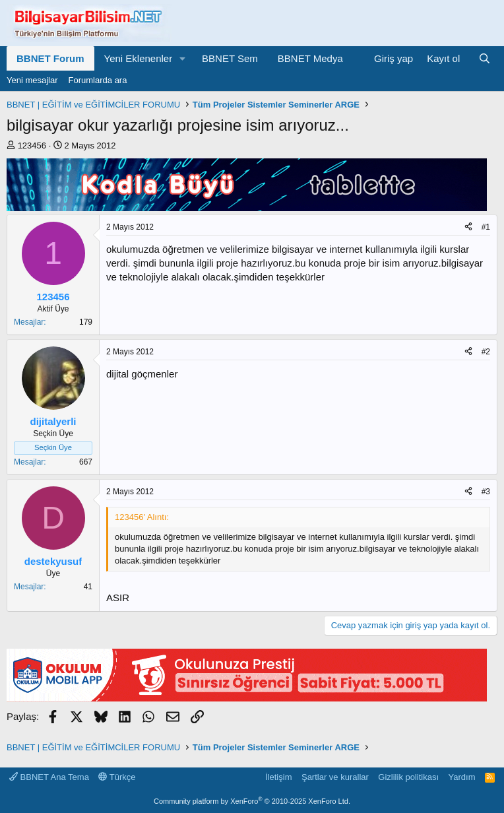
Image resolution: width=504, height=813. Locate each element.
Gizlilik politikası (408, 777)
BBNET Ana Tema (49, 777)
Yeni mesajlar (32, 80)
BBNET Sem (230, 58)
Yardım (462, 777)
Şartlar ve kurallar (335, 777)
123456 (32, 146)
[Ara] (485, 58)
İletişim (278, 777)
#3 (486, 492)
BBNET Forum (50, 58)
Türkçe (117, 777)
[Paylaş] (468, 227)
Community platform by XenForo (252, 801)
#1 (486, 227)
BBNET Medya (310, 58)
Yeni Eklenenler (139, 58)
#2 (486, 352)
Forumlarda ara (98, 80)
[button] (183, 58)
